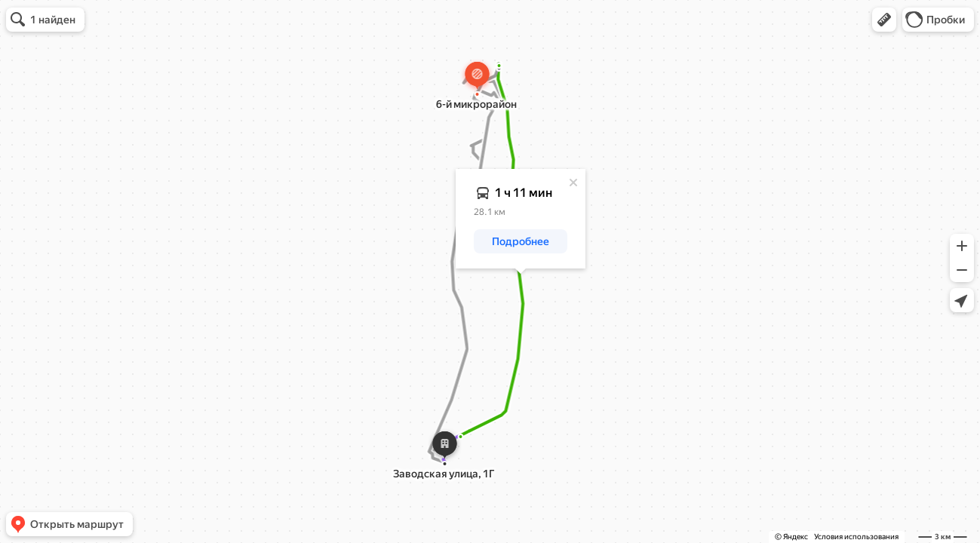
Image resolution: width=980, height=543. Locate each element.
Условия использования (856, 537)
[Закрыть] (573, 183)
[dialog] (521, 219)
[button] (884, 20)
